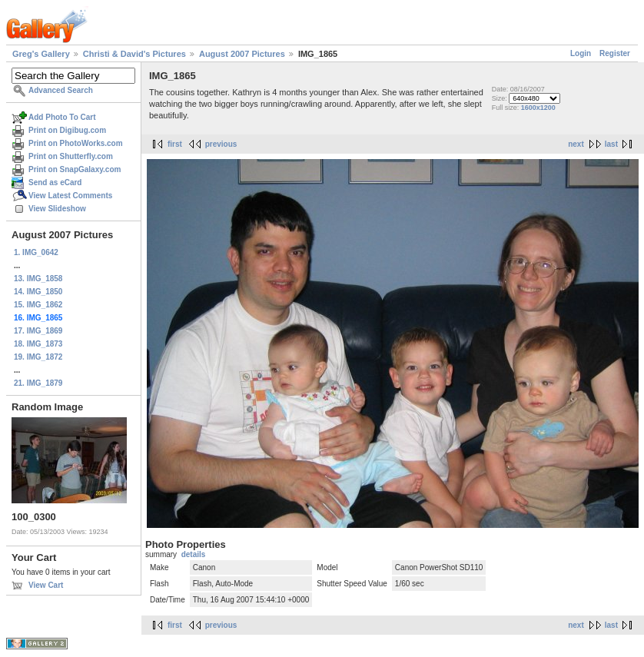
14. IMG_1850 (38, 292)
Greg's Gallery (41, 54)
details (194, 554)
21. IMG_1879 (38, 383)
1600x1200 (538, 108)
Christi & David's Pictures (134, 54)
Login (581, 53)
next (576, 144)
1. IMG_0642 (36, 252)
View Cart (46, 585)
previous (221, 144)
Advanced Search (61, 90)
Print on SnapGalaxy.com (75, 169)
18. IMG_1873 (38, 344)
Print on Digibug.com (67, 130)
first (175, 144)
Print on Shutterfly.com (71, 156)
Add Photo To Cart (62, 117)
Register (615, 53)
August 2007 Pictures (242, 54)
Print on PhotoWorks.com (76, 143)
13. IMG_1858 (38, 279)
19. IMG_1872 (38, 357)
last (611, 144)
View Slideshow (57, 209)
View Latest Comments (70, 196)
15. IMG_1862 (38, 305)
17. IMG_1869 (38, 331)
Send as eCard (55, 182)
